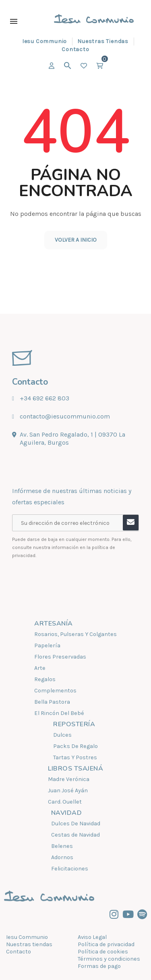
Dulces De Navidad (76, 824)
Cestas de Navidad (75, 835)
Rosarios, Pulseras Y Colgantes (75, 634)
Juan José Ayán (68, 790)
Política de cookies (103, 952)
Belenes (62, 846)
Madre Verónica (69, 779)
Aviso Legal (92, 937)
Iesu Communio (27, 937)
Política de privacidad (106, 944)
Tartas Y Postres (75, 757)
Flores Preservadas (60, 657)
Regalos (45, 679)
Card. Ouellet (65, 802)
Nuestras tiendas (29, 944)
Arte (40, 668)
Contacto (19, 952)
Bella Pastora (52, 702)
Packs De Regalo (75, 746)
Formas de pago (99, 966)
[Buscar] (68, 66)
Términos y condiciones (109, 959)
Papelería (47, 645)
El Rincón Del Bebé (59, 713)
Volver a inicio (76, 240)
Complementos (55, 691)
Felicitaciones (70, 869)
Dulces (62, 735)
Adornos (62, 857)
